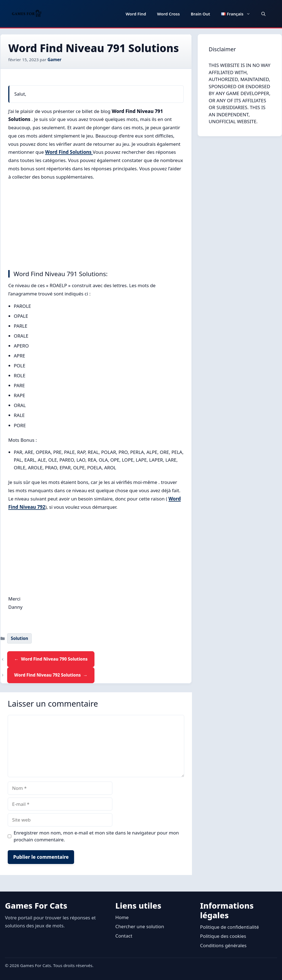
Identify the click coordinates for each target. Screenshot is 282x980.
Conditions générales (223, 945)
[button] (263, 14)
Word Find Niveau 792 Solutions (47, 675)
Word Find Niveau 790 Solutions (54, 659)
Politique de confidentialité (229, 927)
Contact (124, 936)
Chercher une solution (140, 926)
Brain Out (200, 14)
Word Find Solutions (69, 152)
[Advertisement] (96, 224)
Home (122, 917)
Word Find (136, 14)
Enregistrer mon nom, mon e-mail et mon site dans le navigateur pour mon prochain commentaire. (96, 836)
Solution (19, 638)
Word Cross (168, 14)
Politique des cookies (223, 936)
